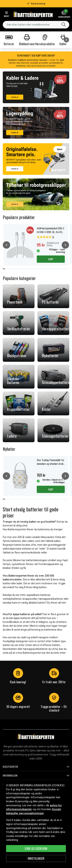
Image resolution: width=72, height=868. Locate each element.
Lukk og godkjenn (36, 849)
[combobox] (36, 25)
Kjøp (51, 259)
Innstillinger (36, 858)
